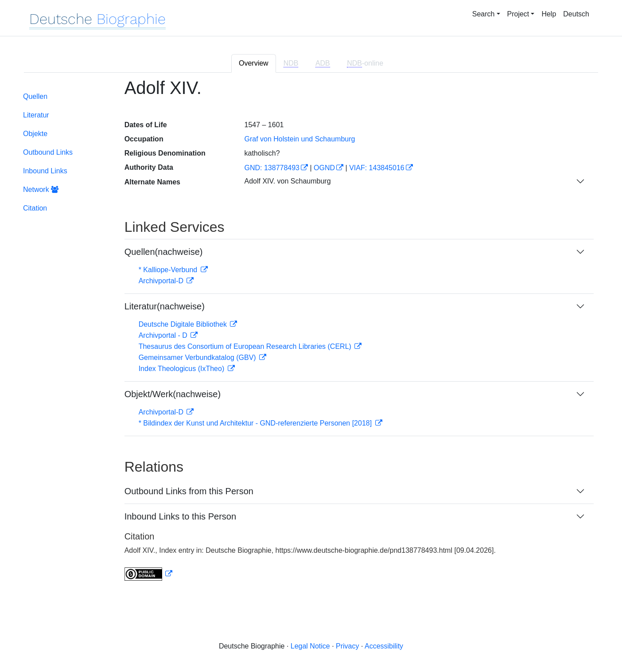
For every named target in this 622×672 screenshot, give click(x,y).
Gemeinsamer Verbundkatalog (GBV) (198, 357)
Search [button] (484, 14)
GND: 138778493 (272, 168)
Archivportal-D (162, 281)
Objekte (35, 134)
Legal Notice (310, 646)
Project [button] (518, 14)
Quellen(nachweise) (164, 252)
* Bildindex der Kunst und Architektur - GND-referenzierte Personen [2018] (256, 423)
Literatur (36, 115)
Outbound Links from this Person (189, 491)
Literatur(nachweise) (165, 306)
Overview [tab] (254, 63)
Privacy (347, 646)
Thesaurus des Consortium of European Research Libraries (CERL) (246, 346)
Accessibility (384, 646)
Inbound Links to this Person (180, 516)
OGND (324, 168)
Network (41, 189)
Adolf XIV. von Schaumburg (287, 181)
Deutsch (576, 14)
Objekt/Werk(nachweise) (173, 394)
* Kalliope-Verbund (169, 270)
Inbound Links (45, 171)
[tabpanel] (311, 335)
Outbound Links (48, 152)
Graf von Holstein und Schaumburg (299, 139)
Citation (35, 208)
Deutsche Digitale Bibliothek (184, 324)
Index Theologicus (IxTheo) (183, 369)
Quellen (35, 96)
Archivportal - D (164, 335)
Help (549, 14)
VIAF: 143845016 (377, 168)
